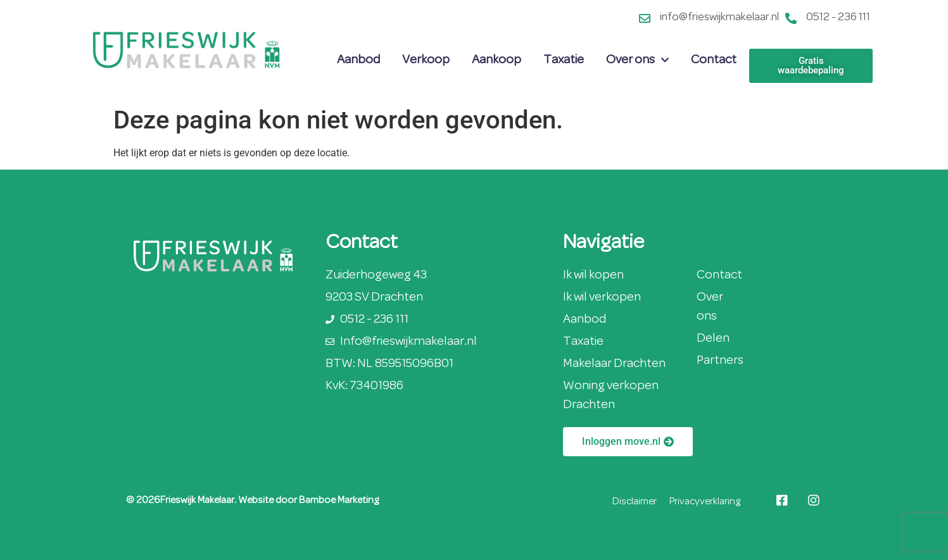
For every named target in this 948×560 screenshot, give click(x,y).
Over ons (637, 60)
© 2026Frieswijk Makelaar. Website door (212, 501)
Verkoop (426, 60)
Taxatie (564, 60)
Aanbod (358, 60)
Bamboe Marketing (339, 501)
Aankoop (496, 60)
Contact (714, 60)
